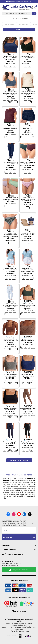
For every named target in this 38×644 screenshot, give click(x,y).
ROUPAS (26, 18)
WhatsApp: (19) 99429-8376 (11, 563)
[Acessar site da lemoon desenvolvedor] (15, 636)
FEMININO (19, 18)
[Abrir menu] (2, 7)
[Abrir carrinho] (35, 7)
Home (12, 18)
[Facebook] (8, 514)
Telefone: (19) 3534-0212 (10, 565)
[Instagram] (14, 514)
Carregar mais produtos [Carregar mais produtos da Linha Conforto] (19, 460)
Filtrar (19, 29)
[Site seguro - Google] (27, 604)
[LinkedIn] (24, 514)
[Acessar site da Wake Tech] (28, 636)
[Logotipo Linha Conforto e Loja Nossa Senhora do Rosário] (17, 7)
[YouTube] (19, 514)
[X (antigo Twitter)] (30, 514)
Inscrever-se (19, 537)
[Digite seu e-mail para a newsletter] (19, 530)
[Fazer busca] (34, 14)
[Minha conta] (32, 7)
